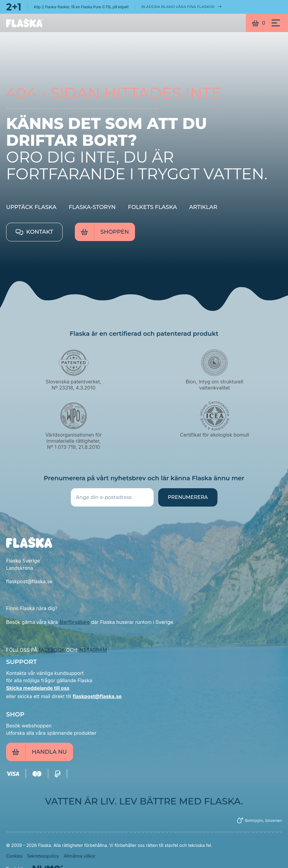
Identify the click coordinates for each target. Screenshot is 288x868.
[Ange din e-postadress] (112, 497)
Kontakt (34, 232)
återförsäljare (75, 622)
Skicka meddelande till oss (38, 688)
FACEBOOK (51, 650)
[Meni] (276, 23)
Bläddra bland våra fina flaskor (182, 7)
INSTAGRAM (93, 650)
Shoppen (105, 232)
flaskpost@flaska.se (97, 696)
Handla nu (40, 752)
